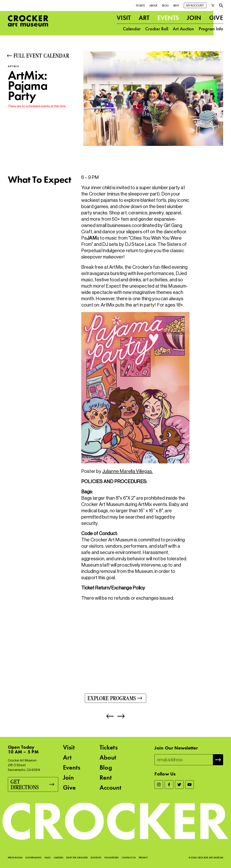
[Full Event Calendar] (42, 56)
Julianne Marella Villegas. (127, 471)
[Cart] (213, 5)
